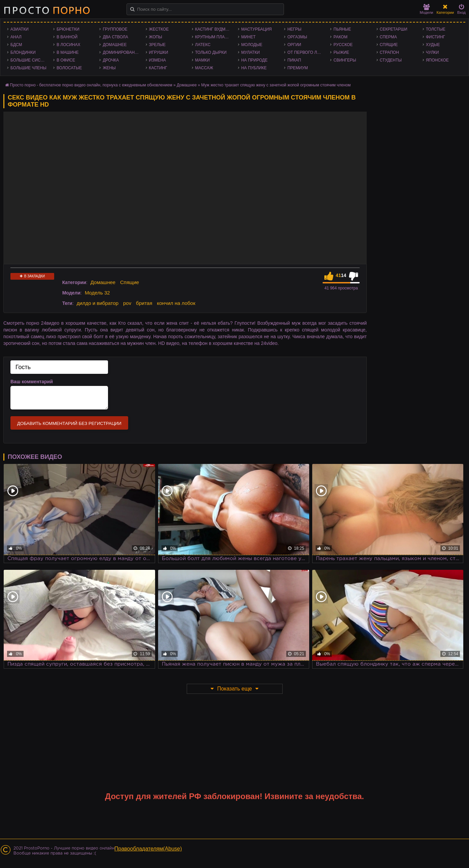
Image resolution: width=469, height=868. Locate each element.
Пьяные (342, 29)
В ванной (67, 37)
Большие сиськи (29, 60)
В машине (68, 52)
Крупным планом (215, 37)
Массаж (204, 68)
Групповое (115, 29)
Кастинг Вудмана (214, 29)
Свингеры (345, 60)
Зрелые (157, 45)
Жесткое (159, 29)
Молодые (252, 45)
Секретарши (394, 29)
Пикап (294, 60)
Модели (427, 9)
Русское (343, 45)
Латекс (203, 45)
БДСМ (16, 45)
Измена (158, 60)
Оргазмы (297, 37)
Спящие (389, 45)
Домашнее (115, 45)
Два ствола (115, 37)
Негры (294, 29)
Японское (437, 60)
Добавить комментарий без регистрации (69, 423)
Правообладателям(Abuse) (148, 849)
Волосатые (69, 68)
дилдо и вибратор (98, 303)
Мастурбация (257, 29)
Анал (16, 37)
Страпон (389, 52)
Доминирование (121, 52)
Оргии (294, 45)
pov (127, 303)
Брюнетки (68, 29)
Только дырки (211, 52)
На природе (254, 60)
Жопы (156, 37)
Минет (248, 37)
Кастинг (158, 68)
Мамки (203, 60)
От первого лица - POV (307, 52)
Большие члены (28, 68)
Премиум (298, 68)
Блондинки (23, 52)
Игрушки (159, 52)
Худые (433, 45)
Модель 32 (97, 293)
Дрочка (111, 60)
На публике (254, 68)
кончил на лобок (176, 303)
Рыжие (341, 52)
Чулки (432, 52)
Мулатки (250, 52)
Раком (340, 37)
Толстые (436, 29)
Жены (109, 68)
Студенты (391, 60)
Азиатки (20, 29)
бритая (144, 303)
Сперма (388, 37)
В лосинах (68, 45)
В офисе (66, 60)
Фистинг (436, 37)
